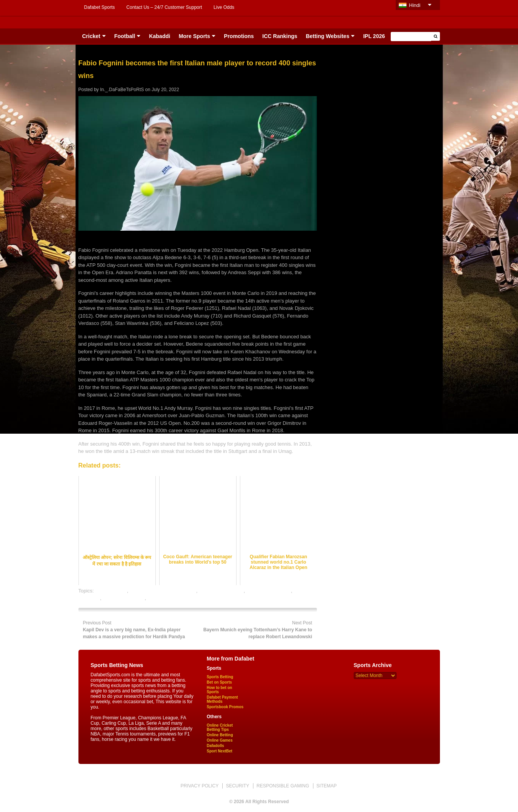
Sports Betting (220, 677)
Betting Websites (327, 36)
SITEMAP (327, 786)
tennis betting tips (167, 598)
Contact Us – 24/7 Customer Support (164, 7)
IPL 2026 (374, 36)
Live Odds (224, 7)
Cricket (91, 36)
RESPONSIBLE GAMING (283, 786)
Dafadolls (216, 746)
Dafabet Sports (100, 7)
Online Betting (220, 735)
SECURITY (237, 786)
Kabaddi (159, 36)
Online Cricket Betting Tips (220, 727)
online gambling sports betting (163, 591)
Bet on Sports (220, 682)
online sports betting (221, 591)
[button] (436, 36)
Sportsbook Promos (225, 707)
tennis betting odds (124, 598)
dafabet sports (111, 591)
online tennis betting (269, 591)
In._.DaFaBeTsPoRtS (122, 90)
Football (125, 36)
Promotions (239, 36)
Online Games (220, 740)
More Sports (195, 36)
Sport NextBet (220, 751)
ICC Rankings (280, 36)
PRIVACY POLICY (199, 786)
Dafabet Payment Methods (222, 699)
